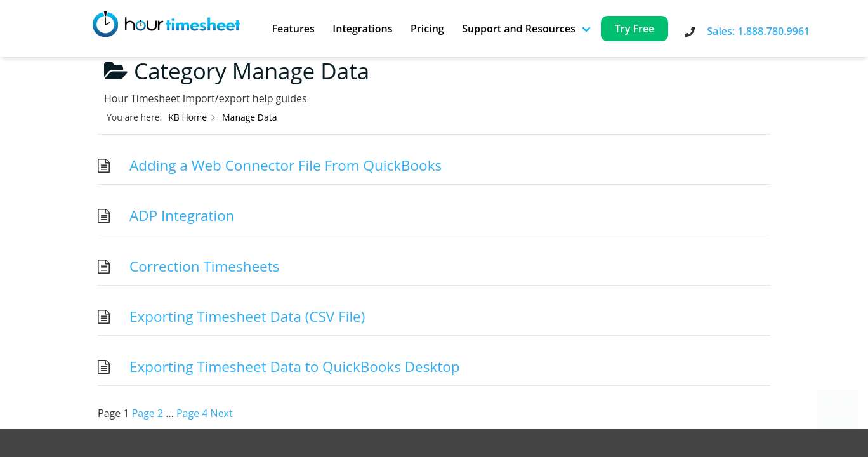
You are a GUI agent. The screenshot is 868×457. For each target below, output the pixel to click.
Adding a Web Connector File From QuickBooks (286, 165)
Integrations (362, 29)
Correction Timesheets (204, 266)
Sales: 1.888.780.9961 (758, 31)
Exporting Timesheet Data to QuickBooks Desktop (295, 367)
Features (293, 29)
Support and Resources (519, 29)
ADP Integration (182, 215)
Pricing (427, 29)
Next (222, 413)
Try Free (635, 29)
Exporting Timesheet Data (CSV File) (247, 316)
